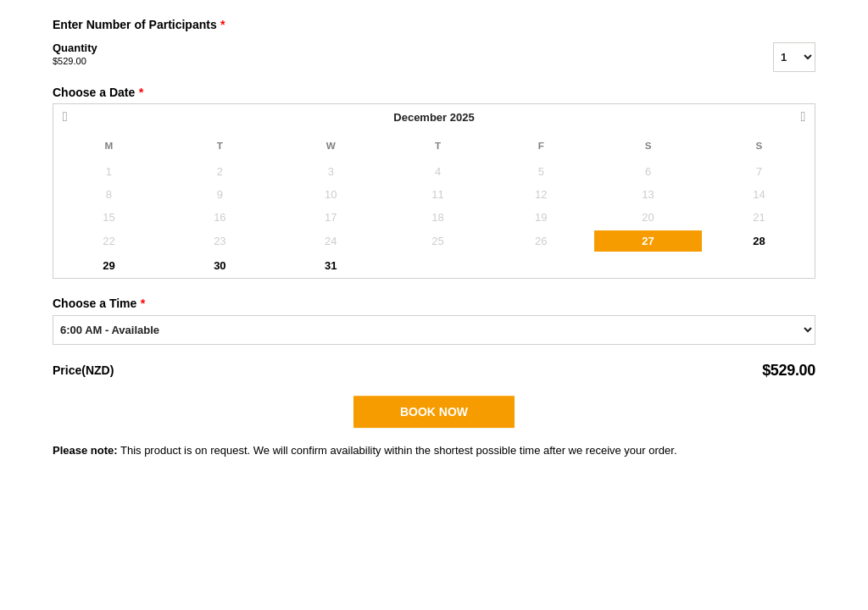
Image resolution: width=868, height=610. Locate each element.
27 (648, 241)
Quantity (392, 55)
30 (220, 266)
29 (108, 266)
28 (759, 241)
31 (331, 266)
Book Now (434, 412)
